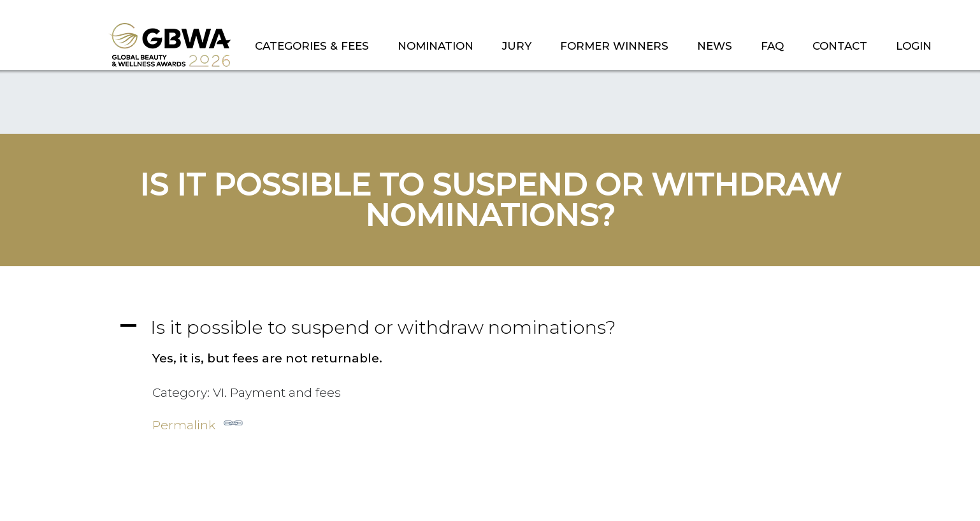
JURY (517, 46)
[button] (490, 327)
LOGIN (914, 46)
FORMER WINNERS (614, 46)
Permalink (198, 423)
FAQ (772, 46)
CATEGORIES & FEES (312, 46)
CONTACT (840, 46)
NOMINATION (436, 46)
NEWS (715, 46)
